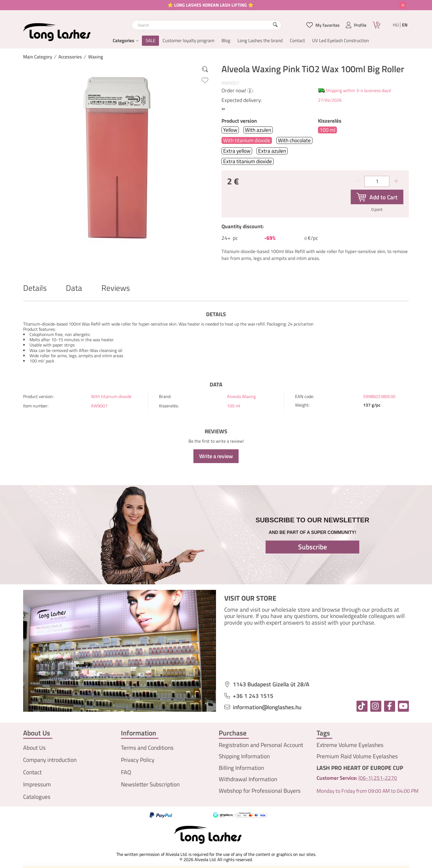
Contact (297, 41)
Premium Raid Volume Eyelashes (357, 756)
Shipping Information (244, 756)
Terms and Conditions (147, 748)
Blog (226, 41)
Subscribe (313, 547)
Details (35, 288)
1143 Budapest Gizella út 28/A (271, 684)
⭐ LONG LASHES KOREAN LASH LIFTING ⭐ (210, 5)
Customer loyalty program (188, 41)
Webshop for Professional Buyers (260, 791)
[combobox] (207, 25)
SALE (150, 41)
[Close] (403, 5)
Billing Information (241, 768)
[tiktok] (362, 706)
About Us (34, 748)
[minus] (358, 181)
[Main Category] (38, 57)
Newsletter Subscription (150, 784)
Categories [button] (123, 41)
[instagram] (376, 706)
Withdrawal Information (248, 779)
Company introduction (50, 760)
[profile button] (356, 25)
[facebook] (390, 706)
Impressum (37, 784)
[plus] (396, 181)
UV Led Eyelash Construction (341, 41)
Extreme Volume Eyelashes (350, 745)
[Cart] (376, 25)
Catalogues (37, 797)
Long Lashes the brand (260, 41)
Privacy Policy (138, 760)
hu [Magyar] (396, 25)
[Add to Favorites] (205, 80)
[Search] (275, 25)
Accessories (70, 57)
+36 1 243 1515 (253, 696)
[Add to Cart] (377, 197)
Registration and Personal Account (261, 745)
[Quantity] (377, 181)
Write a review (216, 456)
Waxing (96, 57)
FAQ (126, 772)
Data (74, 288)
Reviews (116, 288)
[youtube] (403, 706)
